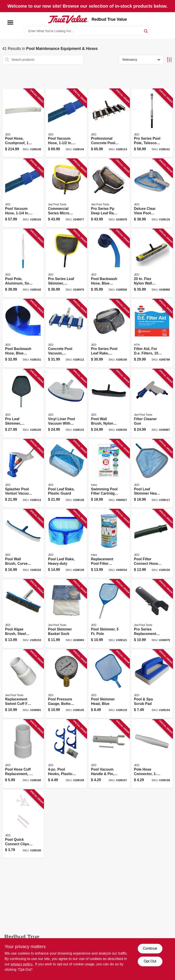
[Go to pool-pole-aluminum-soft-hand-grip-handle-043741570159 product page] (23, 263)
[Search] (146, 31)
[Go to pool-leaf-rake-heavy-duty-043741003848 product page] (66, 544)
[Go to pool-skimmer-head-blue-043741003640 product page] (109, 684)
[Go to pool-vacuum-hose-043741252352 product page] (66, 123)
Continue (150, 948)
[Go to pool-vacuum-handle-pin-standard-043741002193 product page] (109, 754)
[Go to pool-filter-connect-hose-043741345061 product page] (152, 544)
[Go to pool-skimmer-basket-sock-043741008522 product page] (66, 614)
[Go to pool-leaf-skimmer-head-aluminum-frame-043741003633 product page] (152, 474)
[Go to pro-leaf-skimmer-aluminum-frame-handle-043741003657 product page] (23, 403)
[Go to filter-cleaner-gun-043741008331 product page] (152, 403)
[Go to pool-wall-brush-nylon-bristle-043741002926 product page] (109, 403)
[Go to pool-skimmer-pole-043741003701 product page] (109, 614)
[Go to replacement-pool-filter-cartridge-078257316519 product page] (109, 544)
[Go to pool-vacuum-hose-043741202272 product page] (23, 193)
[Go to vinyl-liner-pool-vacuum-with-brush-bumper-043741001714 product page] (66, 403)
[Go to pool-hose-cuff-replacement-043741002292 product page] (23, 754)
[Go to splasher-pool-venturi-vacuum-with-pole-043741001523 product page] (23, 474)
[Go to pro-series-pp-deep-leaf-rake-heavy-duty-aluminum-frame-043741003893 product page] (109, 193)
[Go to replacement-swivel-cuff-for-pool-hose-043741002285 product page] (23, 684)
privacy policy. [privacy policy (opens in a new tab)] (22, 964)
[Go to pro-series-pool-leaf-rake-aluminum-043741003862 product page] (109, 333)
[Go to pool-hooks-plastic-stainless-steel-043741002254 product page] (66, 754)
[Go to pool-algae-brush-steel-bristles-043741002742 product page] (23, 614)
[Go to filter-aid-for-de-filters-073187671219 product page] (152, 333)
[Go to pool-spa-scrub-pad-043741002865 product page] (152, 684)
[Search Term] (87, 31)
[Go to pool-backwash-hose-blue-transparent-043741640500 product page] (23, 333)
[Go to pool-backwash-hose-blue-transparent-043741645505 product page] (109, 263)
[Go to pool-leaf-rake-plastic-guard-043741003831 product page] (66, 474)
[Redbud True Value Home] (68, 19)
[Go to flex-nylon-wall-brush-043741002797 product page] (152, 263)
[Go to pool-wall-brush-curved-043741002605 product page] (23, 544)
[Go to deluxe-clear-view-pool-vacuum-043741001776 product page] (152, 193)
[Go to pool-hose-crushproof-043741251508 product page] (23, 123)
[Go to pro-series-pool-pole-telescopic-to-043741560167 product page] (152, 123)
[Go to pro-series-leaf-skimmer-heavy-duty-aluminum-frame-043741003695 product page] (66, 263)
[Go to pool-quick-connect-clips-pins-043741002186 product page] (23, 824)
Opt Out (150, 961)
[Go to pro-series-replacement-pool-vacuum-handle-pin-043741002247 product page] (152, 614)
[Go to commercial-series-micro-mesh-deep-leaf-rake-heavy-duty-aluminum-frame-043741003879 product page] (66, 193)
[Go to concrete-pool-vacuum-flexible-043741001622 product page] (66, 333)
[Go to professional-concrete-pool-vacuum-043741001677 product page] (109, 123)
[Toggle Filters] (169, 60)
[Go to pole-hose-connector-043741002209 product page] (152, 754)
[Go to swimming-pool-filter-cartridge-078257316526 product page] (109, 474)
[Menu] (10, 22)
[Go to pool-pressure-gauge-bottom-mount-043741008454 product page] (66, 684)
